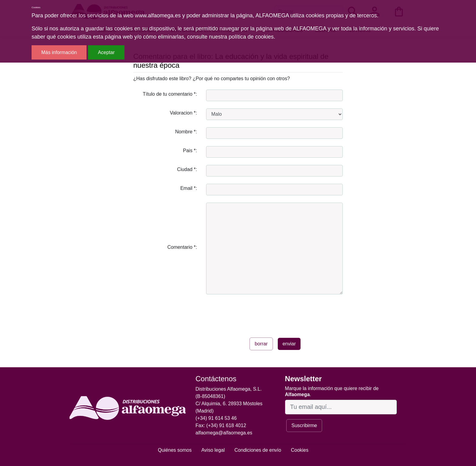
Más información (59, 52)
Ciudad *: (187, 169)
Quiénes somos (175, 450)
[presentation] (252, 314)
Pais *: (190, 151)
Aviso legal (213, 450)
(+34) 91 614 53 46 (216, 418)
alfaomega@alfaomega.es (224, 433)
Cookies (300, 450)
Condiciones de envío (258, 450)
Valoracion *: (183, 113)
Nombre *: (186, 132)
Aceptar (106, 52)
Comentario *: (182, 247)
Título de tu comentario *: (170, 94)
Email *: (189, 188)
